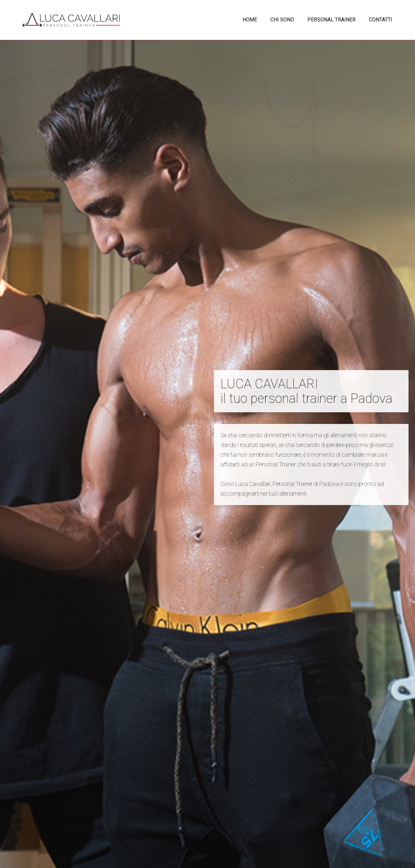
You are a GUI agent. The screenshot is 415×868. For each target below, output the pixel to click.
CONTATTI (381, 20)
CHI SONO (282, 20)
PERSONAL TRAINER (332, 20)
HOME (250, 20)
